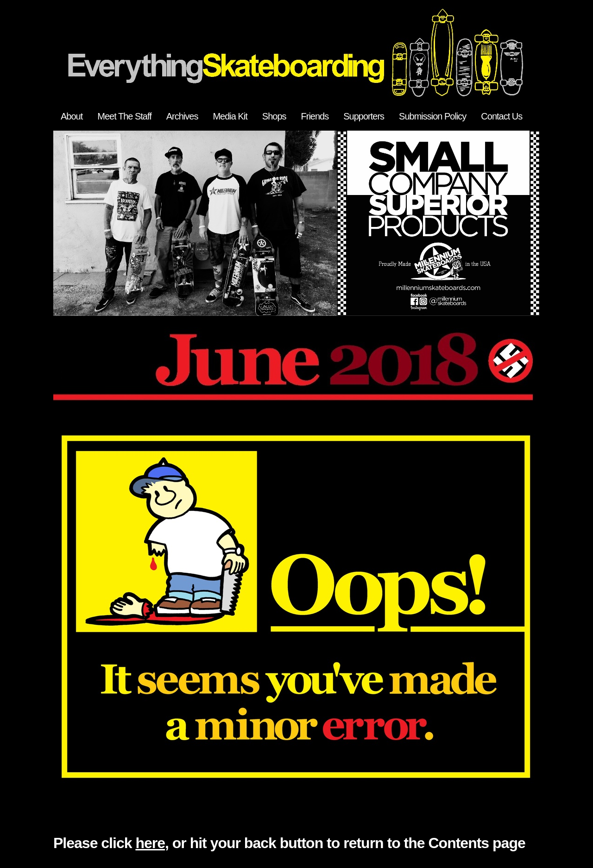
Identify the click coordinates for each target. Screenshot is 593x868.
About (72, 116)
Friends (315, 116)
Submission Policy (432, 116)
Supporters (364, 116)
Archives (182, 116)
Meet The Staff (124, 116)
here (150, 843)
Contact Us (502, 116)
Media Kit (230, 116)
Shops (274, 116)
